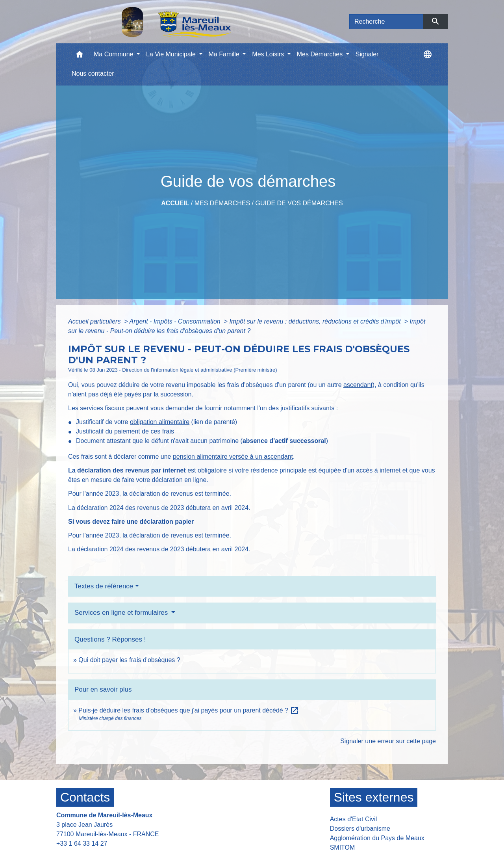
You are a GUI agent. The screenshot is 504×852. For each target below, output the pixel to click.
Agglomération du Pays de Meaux (377, 838)
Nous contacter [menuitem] (93, 73)
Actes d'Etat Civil (354, 819)
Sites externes (374, 797)
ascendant (358, 385)
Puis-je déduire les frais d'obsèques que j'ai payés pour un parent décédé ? (189, 710)
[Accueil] (156, 22)
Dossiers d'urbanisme (360, 829)
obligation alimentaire (160, 422)
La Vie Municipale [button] (172, 54)
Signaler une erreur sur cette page (388, 741)
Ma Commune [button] (114, 54)
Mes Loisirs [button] (269, 54)
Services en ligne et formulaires (122, 613)
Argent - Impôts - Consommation (176, 321)
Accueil (175, 203)
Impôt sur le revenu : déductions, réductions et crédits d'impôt (316, 321)
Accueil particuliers (95, 321)
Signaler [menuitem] (367, 54)
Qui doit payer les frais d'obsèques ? (129, 660)
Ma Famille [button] (225, 54)
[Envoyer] (436, 22)
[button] (80, 56)
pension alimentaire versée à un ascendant (233, 457)
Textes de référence (104, 586)
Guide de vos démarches (299, 203)
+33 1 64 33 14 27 (82, 844)
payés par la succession (158, 394)
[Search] (386, 22)
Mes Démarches (222, 203)
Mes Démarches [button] (321, 54)
